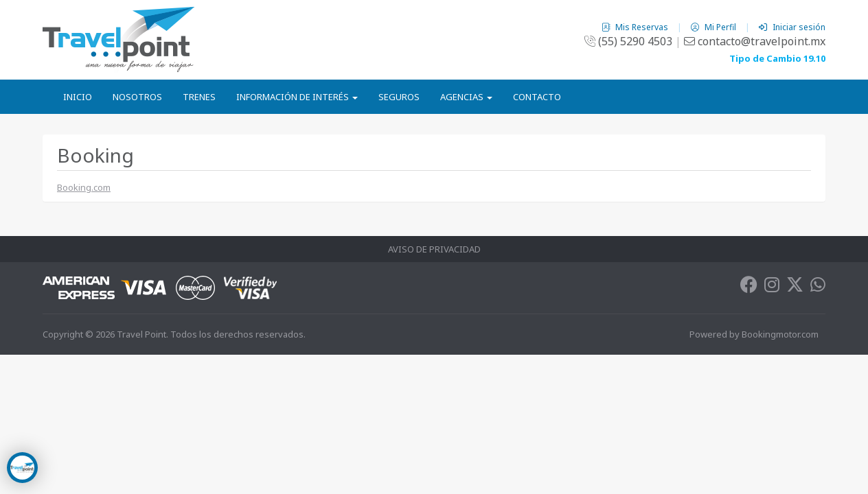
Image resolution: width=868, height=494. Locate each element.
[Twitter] (795, 287)
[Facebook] (749, 287)
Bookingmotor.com (780, 334)
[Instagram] (772, 287)
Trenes (199, 97)
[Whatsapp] (818, 287)
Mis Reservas (636, 27)
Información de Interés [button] (297, 97)
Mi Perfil (715, 27)
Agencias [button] (466, 97)
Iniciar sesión (792, 27)
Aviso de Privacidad (434, 249)
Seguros (399, 97)
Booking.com (84, 187)
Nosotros (137, 97)
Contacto (537, 97)
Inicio (78, 97)
